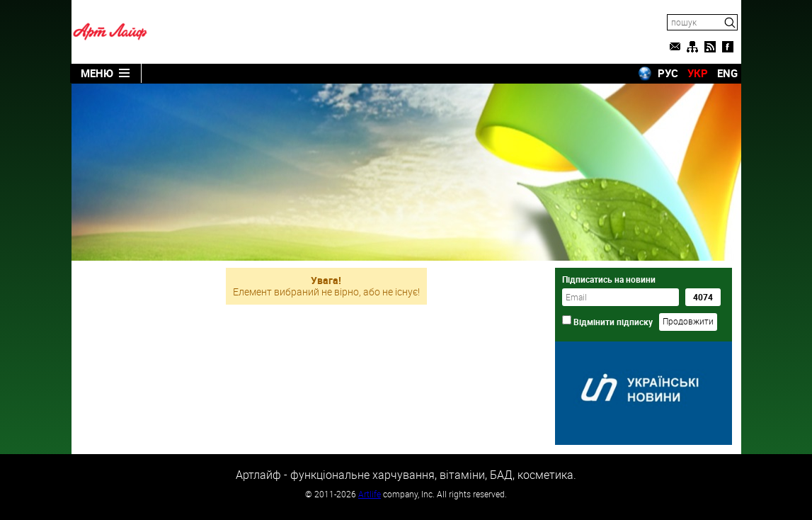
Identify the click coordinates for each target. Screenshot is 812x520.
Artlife (370, 494)
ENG (727, 73)
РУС (668, 73)
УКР (698, 73)
